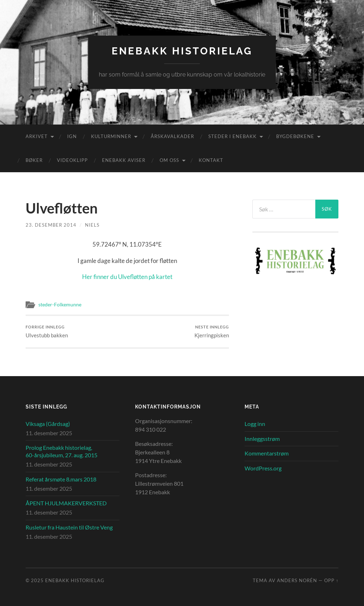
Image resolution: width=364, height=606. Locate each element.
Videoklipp (72, 160)
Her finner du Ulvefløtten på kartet (127, 277)
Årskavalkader (172, 136)
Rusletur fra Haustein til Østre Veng (69, 527)
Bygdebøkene (295, 136)
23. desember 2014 (51, 225)
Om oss (169, 160)
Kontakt (211, 160)
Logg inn (255, 424)
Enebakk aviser (124, 160)
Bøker (34, 160)
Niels (92, 225)
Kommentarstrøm (267, 453)
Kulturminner (111, 136)
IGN (72, 136)
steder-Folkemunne (60, 305)
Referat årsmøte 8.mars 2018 (61, 479)
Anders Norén (297, 580)
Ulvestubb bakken (47, 331)
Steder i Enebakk (232, 136)
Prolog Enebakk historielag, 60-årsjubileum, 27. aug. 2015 (61, 451)
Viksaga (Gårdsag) (48, 424)
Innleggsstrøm (262, 439)
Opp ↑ (331, 580)
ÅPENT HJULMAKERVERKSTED (66, 503)
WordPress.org (263, 468)
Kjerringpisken (212, 331)
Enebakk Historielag (182, 51)
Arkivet (37, 136)
